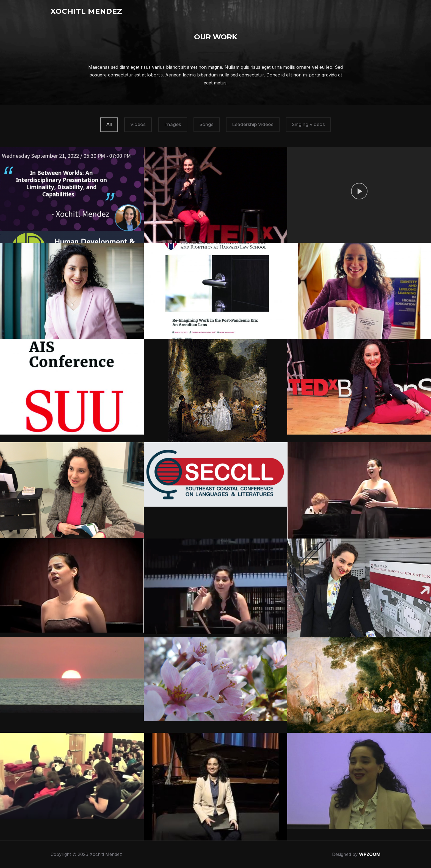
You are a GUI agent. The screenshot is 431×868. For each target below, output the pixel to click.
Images (173, 124)
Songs (207, 124)
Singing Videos (308, 124)
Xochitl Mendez (86, 11)
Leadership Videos (253, 124)
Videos (138, 124)
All (109, 124)
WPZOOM (370, 854)
